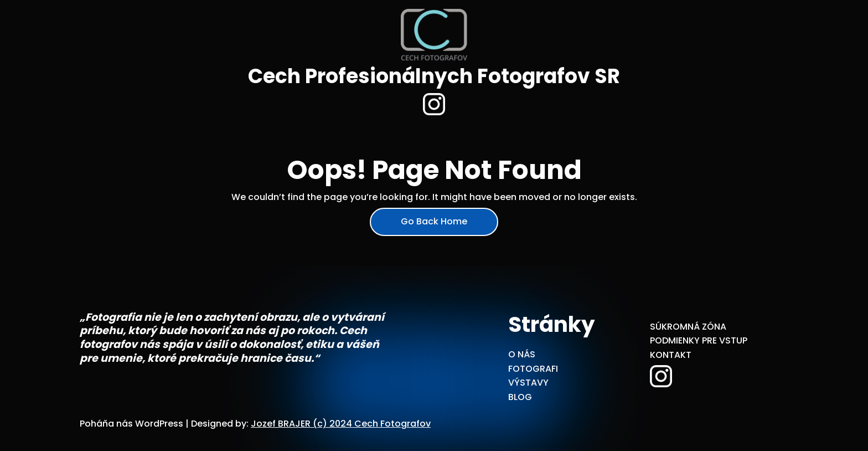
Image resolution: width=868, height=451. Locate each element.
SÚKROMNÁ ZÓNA (688, 327)
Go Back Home (434, 221)
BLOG (520, 397)
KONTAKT (671, 355)
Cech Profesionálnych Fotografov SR (434, 76)
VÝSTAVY (528, 383)
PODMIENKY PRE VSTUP (699, 340)
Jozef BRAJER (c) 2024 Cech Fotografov (341, 424)
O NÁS (522, 354)
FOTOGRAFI (533, 369)
